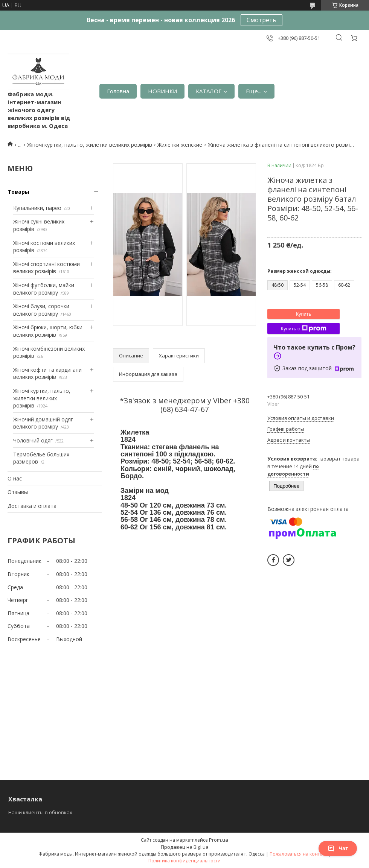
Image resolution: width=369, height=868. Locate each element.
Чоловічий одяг (33, 440)
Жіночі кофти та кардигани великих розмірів (47, 373)
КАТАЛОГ (209, 91)
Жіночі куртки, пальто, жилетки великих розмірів (90, 145)
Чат (338, 848)
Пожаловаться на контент (298, 854)
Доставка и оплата (32, 506)
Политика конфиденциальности (184, 861)
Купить (303, 314)
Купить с (303, 328)
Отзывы (18, 492)
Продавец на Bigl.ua (185, 847)
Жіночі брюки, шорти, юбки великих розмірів (48, 331)
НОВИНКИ (162, 91)
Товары (18, 192)
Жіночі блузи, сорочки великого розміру (41, 310)
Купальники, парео (37, 208)
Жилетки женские (180, 145)
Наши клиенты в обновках (40, 812)
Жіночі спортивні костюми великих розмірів (47, 268)
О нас (15, 478)
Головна (118, 91)
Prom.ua (219, 840)
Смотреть (262, 20)
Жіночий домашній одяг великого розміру (43, 423)
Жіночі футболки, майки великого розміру (44, 289)
